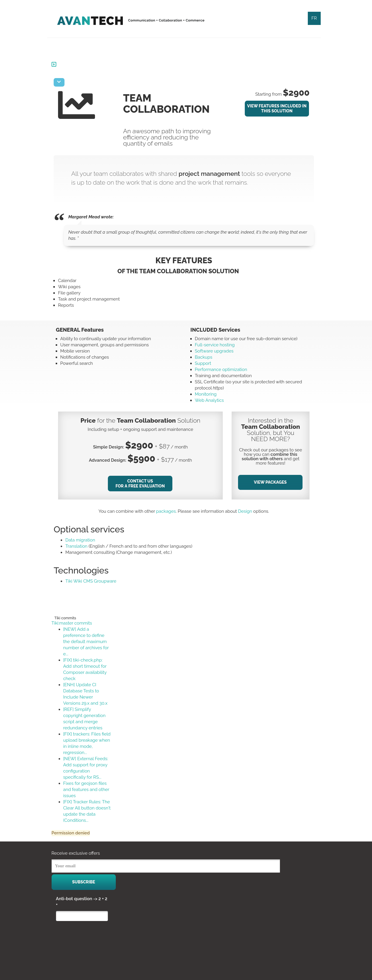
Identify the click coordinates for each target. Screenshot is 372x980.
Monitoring (206, 394)
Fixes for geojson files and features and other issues (91, 790)
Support (203, 363)
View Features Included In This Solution (277, 108)
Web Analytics (209, 400)
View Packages (271, 482)
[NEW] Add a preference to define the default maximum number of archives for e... (90, 642)
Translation (81, 546)
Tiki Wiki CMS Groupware (95, 581)
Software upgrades (214, 351)
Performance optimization (221, 370)
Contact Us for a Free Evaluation (143, 484)
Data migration (85, 540)
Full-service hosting (215, 345)
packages (168, 511)
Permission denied (75, 833)
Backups (204, 357)
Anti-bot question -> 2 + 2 (82, 902)
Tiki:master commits (76, 623)
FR (314, 18)
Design (247, 511)
